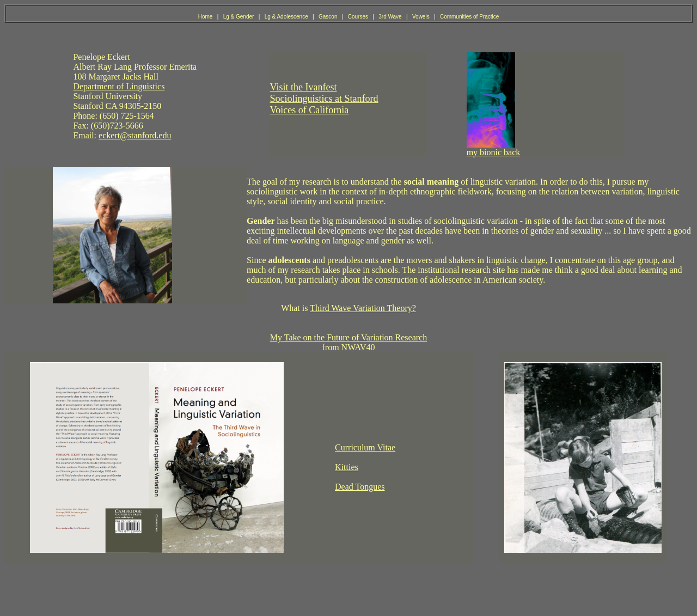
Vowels (421, 17)
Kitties (347, 467)
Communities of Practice (469, 17)
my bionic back (494, 152)
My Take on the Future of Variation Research (348, 337)
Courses (359, 17)
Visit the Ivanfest (304, 87)
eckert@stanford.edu (135, 135)
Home (206, 17)
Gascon (329, 17)
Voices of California (310, 110)
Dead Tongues (360, 487)
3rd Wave (391, 17)
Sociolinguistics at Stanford (324, 99)
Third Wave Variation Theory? (363, 308)
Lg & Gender (239, 17)
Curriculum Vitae (365, 447)
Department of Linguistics (119, 86)
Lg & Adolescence (287, 17)
